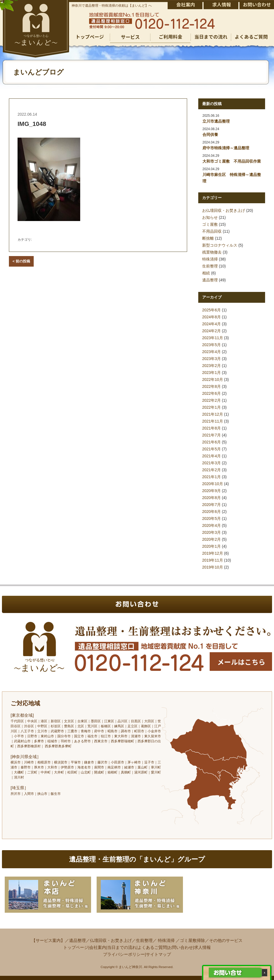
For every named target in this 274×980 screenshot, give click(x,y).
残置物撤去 (212, 252)
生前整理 (210, 266)
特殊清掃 (210, 259)
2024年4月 (211, 324)
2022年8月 (211, 386)
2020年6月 (211, 512)
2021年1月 (211, 477)
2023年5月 (211, 345)
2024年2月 (211, 331)
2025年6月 (211, 310)
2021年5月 (211, 449)
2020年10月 (213, 484)
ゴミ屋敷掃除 (192, 940)
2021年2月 (211, 470)
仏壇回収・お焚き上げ (111, 940)
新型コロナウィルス (220, 245)
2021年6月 (211, 442)
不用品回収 (212, 231)
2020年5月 (211, 518)
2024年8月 (211, 317)
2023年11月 (213, 338)
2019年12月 (213, 553)
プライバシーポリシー (124, 954)
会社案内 (98, 947)
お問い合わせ (180, 947)
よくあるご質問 (152, 947)
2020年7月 (211, 505)
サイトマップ (158, 954)
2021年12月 (213, 414)
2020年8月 (211, 498)
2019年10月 (213, 567)
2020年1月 (211, 546)
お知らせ (210, 217)
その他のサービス (226, 940)
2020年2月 (211, 539)
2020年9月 (211, 491)
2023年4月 (211, 352)
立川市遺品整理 (216, 121)
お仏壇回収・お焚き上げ (224, 210)
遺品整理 (210, 280)
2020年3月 (211, 532)
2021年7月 (211, 435)
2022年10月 (213, 379)
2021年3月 (211, 463)
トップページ (76, 947)
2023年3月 (211, 359)
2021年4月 (211, 456)
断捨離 (208, 238)
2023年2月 (211, 366)
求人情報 (202, 947)
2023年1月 (211, 373)
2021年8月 (211, 428)
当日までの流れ (122, 947)
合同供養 (210, 135)
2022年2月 (211, 400)
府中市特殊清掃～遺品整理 (226, 148)
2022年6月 (211, 393)
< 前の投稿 (21, 261)
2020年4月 (211, 525)
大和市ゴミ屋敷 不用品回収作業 (232, 161)
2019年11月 (213, 560)
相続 (206, 273)
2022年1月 (211, 407)
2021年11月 (213, 421)
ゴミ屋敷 (210, 224)
